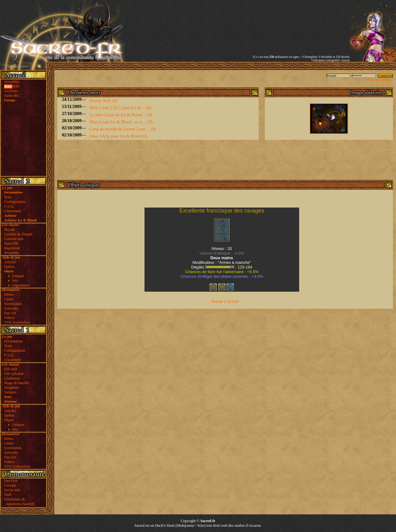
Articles (10, 262)
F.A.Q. (9, 206)
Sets (15, 281)
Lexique (10, 485)
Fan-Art (10, 313)
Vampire (10, 392)
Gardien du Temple (18, 234)
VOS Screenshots (17, 322)
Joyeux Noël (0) (103, 101)
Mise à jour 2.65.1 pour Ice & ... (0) (120, 108)
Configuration (14, 202)
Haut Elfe (11, 243)
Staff (8, 495)
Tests (8, 197)
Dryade (9, 230)
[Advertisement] (277, 23)
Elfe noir (11, 369)
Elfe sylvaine (14, 374)
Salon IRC (12, 96)
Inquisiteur (12, 248)
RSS (12, 86)
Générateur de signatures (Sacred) (18, 502)
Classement (13, 211)
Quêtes (9, 267)
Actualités (12, 82)
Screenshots (13, 304)
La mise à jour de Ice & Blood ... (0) (121, 115)
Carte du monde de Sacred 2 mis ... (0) (123, 129)
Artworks (11, 308)
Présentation (13, 341)
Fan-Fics (11, 481)
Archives (11, 91)
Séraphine (11, 253)
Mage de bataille (16, 383)
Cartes (9, 299)
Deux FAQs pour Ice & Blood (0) (118, 136)
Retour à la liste (225, 301)
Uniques (18, 276)
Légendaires (21, 285)
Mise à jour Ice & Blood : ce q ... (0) (121, 122)
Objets (9, 420)
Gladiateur (12, 378)
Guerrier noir (14, 239)
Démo (9, 294)
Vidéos (9, 318)
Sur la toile (12, 490)
